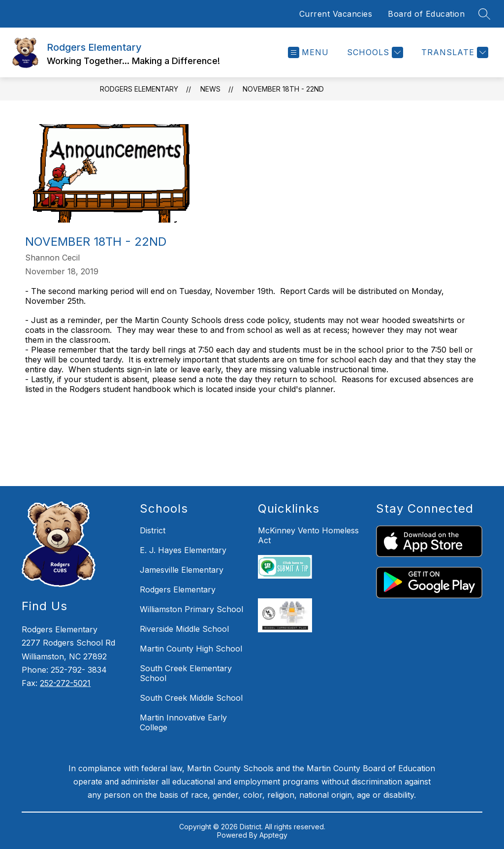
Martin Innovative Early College (183, 722)
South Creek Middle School (191, 698)
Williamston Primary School (191, 609)
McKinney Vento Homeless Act (308, 535)
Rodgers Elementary (139, 89)
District (153, 530)
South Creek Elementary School (186, 673)
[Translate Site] (454, 52)
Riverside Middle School (184, 629)
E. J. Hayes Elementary (183, 550)
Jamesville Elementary (182, 570)
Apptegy (273, 835)
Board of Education (426, 14)
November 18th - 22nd (283, 89)
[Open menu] (308, 52)
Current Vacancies (336, 14)
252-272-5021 (65, 683)
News (210, 89)
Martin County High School (191, 649)
